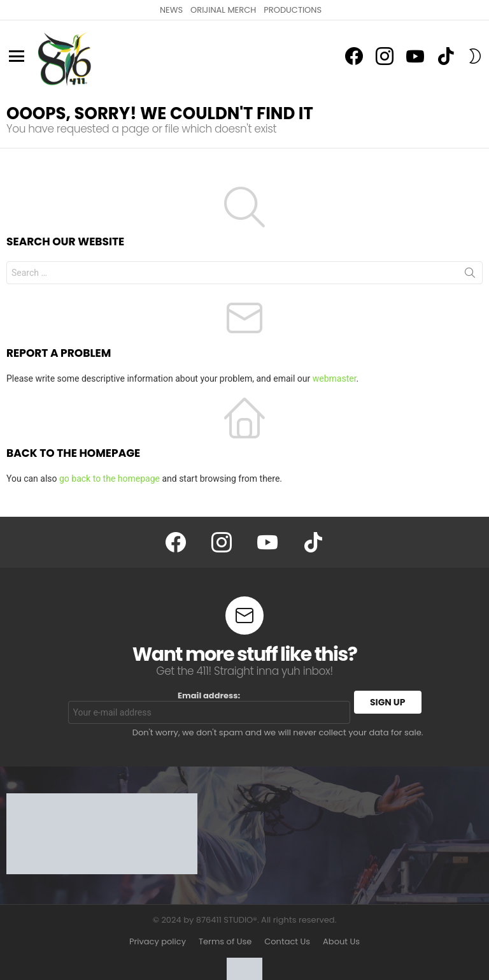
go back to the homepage (110, 479)
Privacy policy (158, 942)
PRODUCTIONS (293, 10)
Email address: (209, 707)
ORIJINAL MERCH (223, 10)
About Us (341, 942)
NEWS (171, 10)
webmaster (335, 378)
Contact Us (287, 942)
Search (470, 275)
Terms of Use (225, 942)
